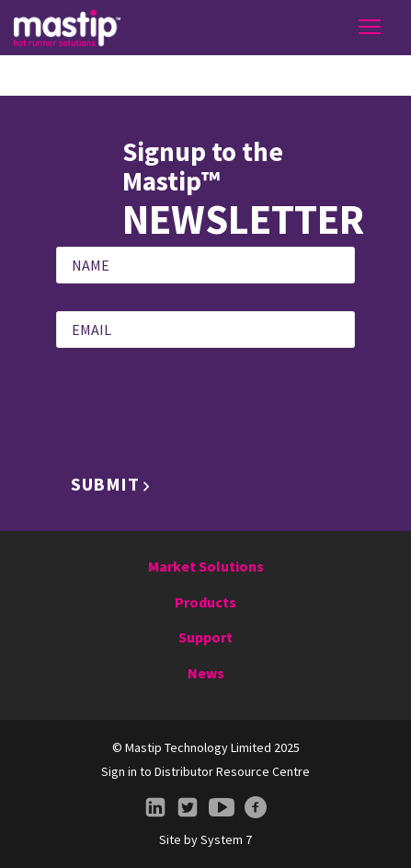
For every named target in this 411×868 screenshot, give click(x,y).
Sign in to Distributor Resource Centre (205, 771)
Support (205, 637)
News (206, 673)
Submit (105, 484)
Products (205, 602)
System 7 (226, 839)
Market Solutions (206, 566)
